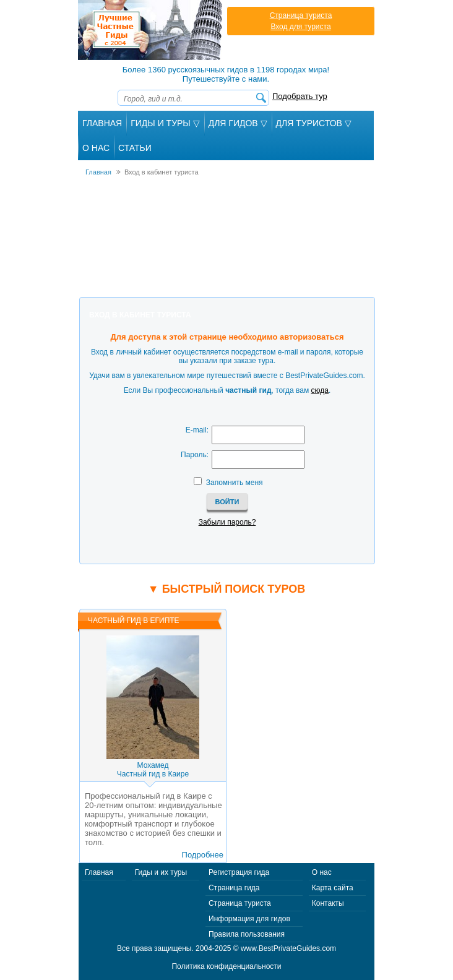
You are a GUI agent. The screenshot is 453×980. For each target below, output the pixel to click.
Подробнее (203, 855)
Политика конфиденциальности (226, 966)
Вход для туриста (300, 27)
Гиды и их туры (161, 872)
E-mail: (197, 430)
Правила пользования (247, 934)
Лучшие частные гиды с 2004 (151, 30)
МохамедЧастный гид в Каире (153, 770)
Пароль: (195, 455)
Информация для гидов (249, 919)
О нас (322, 872)
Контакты (328, 903)
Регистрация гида (239, 872)
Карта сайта (333, 888)
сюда (320, 390)
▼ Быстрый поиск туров (226, 589)
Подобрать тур (300, 96)
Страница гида (234, 888)
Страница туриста (301, 15)
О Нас (96, 148)
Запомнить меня (235, 483)
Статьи (135, 148)
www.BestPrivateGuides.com (288, 948)
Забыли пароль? (227, 522)
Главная (102, 123)
